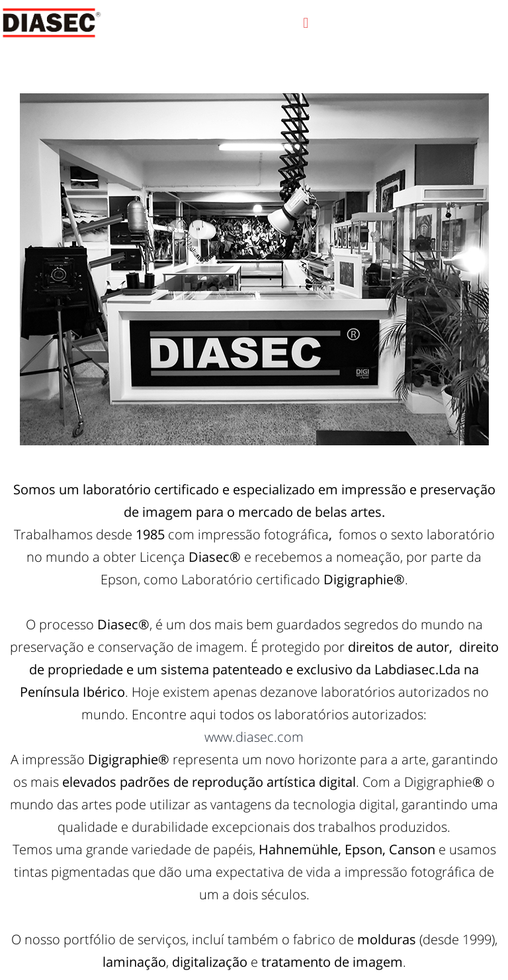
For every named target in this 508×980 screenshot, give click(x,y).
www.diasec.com (254, 737)
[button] (306, 23)
